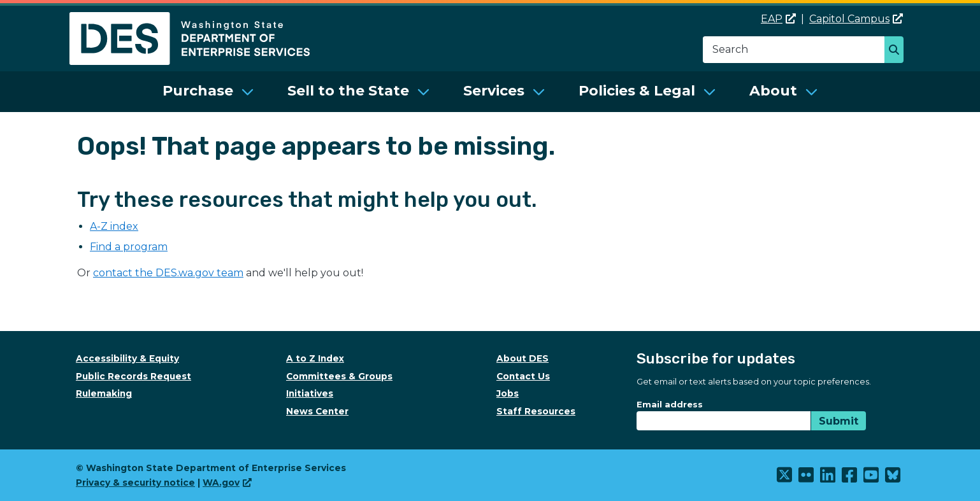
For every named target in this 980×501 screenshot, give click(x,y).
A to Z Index (315, 358)
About (773, 91)
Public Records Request (133, 376)
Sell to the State (348, 91)
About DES (522, 358)
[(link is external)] (785, 478)
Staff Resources (536, 411)
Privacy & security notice (135, 483)
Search (897, 51)
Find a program (129, 247)
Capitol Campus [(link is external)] (856, 19)
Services (494, 91)
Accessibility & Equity (127, 358)
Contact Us (523, 376)
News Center (317, 411)
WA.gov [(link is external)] (227, 483)
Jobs (508, 393)
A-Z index (114, 226)
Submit (839, 421)
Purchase (198, 91)
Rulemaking (104, 393)
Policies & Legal (637, 91)
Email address (670, 404)
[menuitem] (208, 92)
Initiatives (310, 393)
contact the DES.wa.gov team (168, 273)
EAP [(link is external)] (778, 19)
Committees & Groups (339, 376)
